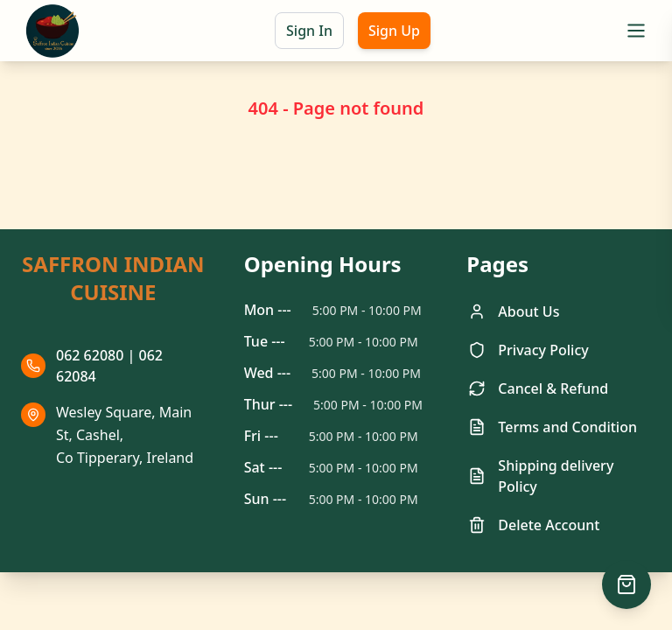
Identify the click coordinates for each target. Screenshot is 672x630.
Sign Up (394, 31)
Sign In (309, 31)
